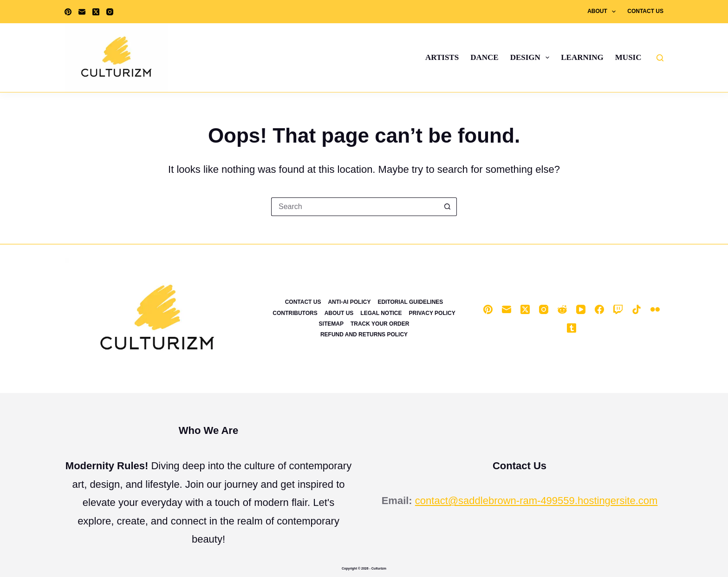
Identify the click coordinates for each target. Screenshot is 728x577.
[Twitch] (618, 309)
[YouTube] (581, 309)
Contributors (295, 313)
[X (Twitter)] (96, 12)
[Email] (82, 12)
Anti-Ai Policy (349, 302)
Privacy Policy (432, 313)
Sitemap (331, 324)
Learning (582, 57)
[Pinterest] (68, 12)
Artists (442, 57)
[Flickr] (655, 309)
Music (628, 57)
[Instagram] (110, 12)
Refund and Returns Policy (364, 334)
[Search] (660, 58)
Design (532, 58)
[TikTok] (637, 309)
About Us (339, 313)
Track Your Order (380, 324)
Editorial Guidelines (410, 302)
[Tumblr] (572, 328)
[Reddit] (562, 309)
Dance (484, 57)
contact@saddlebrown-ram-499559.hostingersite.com (536, 501)
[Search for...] (355, 207)
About (603, 12)
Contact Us (645, 11)
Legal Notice (381, 313)
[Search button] (448, 207)
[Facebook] (599, 309)
